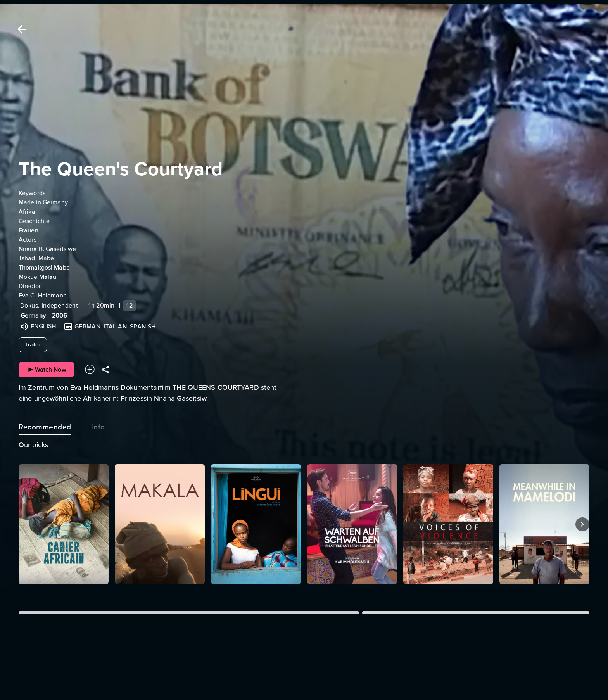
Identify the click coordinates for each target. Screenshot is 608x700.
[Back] (21, 29)
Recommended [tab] (45, 425)
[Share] (105, 369)
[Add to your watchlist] (90, 369)
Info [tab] (98, 425)
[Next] (582, 524)
